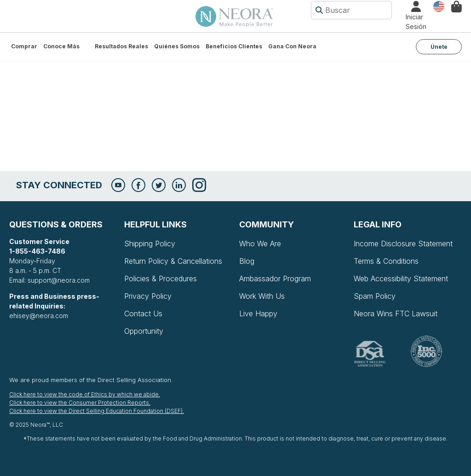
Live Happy (258, 313)
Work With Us (262, 296)
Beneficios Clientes (234, 46)
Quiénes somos (177, 46)
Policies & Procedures (161, 279)
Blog (247, 261)
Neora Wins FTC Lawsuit (396, 313)
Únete (439, 47)
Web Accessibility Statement (401, 279)
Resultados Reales (121, 46)
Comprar (24, 46)
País (439, 6)
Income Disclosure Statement (403, 244)
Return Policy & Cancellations (173, 261)
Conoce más (61, 46)
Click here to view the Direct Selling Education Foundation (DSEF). (97, 411)
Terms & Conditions (386, 261)
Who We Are (260, 244)
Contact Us (143, 313)
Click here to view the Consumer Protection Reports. (80, 403)
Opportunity (144, 331)
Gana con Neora (292, 46)
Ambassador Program (275, 279)
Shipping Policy (150, 244)
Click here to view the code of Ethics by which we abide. (85, 394)
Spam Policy (375, 296)
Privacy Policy (148, 296)
